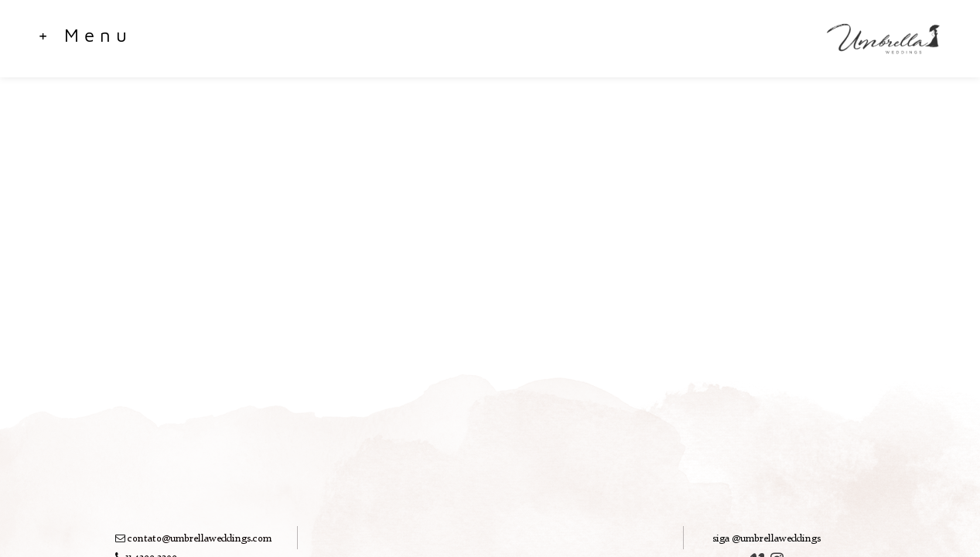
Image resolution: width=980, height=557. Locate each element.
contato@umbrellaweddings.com (200, 539)
